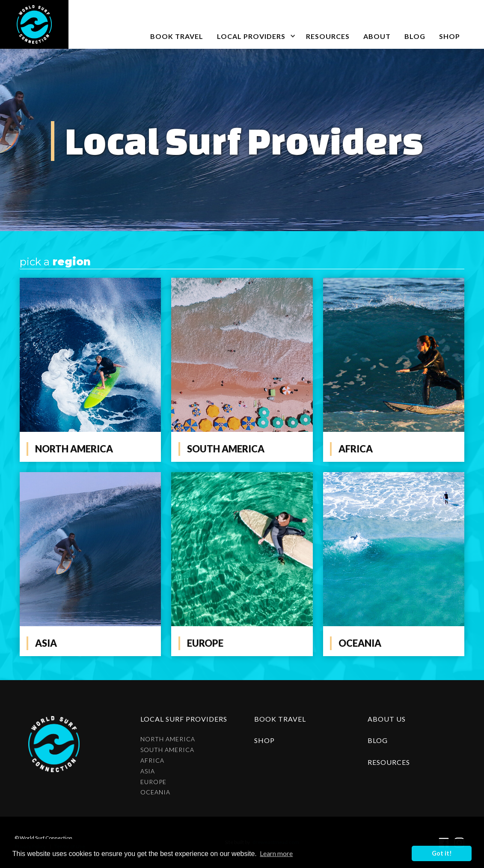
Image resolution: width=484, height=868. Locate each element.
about (377, 36)
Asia (148, 771)
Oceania (155, 792)
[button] (255, 24)
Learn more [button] (276, 853)
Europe (153, 782)
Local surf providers (184, 719)
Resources (328, 36)
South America (167, 750)
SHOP (450, 36)
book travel (177, 36)
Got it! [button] (442, 853)
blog (415, 36)
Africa (152, 761)
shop (264, 740)
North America (168, 739)
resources (389, 762)
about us (387, 719)
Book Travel (280, 719)
